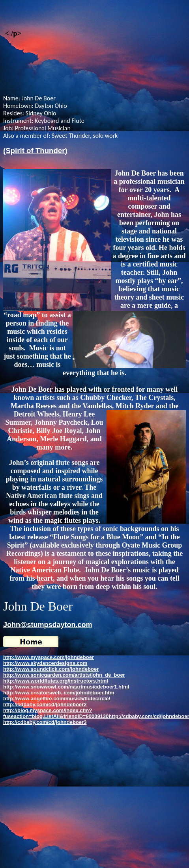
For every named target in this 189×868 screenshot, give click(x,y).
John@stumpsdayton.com (48, 625)
